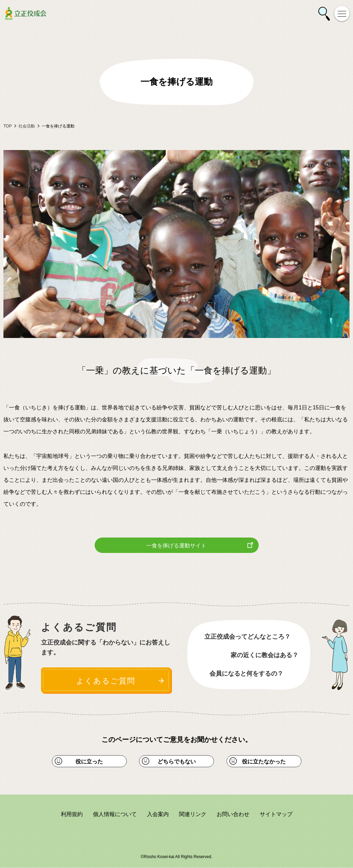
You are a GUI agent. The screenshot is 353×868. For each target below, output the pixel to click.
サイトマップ (276, 815)
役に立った (89, 762)
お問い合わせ (233, 815)
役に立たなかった (264, 762)
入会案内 (158, 815)
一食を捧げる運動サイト (176, 546)
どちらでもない (177, 762)
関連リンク (193, 815)
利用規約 (72, 815)
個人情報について (115, 815)
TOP (8, 126)
